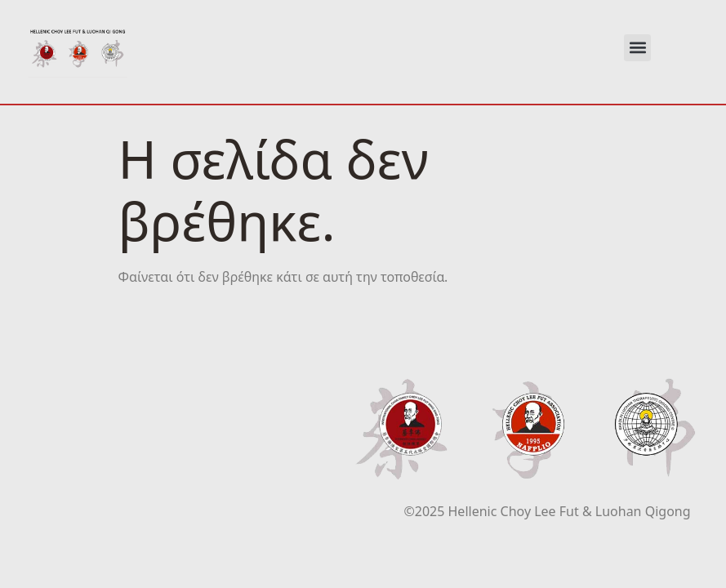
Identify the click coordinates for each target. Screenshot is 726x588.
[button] (637, 48)
